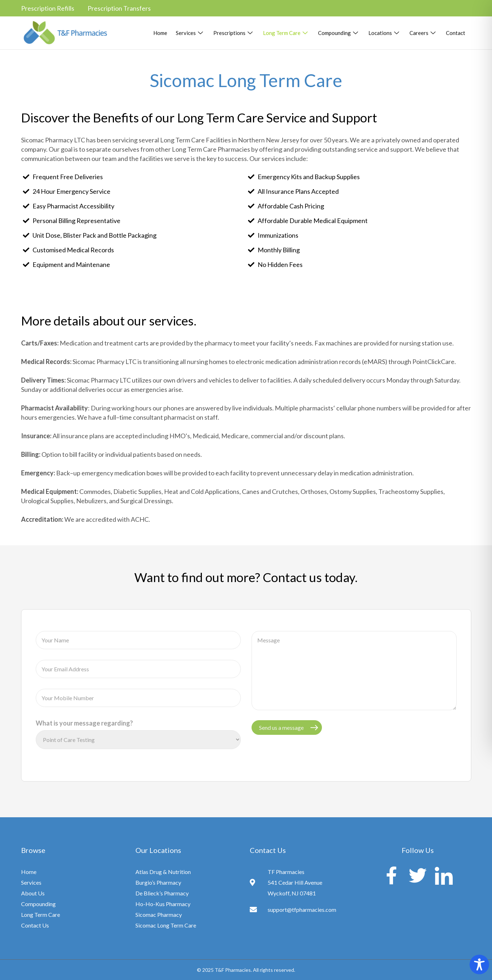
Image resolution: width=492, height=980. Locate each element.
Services (190, 33)
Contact (456, 33)
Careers (423, 33)
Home (160, 33)
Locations (385, 33)
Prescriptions (234, 33)
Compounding (339, 33)
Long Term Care (286, 33)
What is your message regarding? (84, 723)
